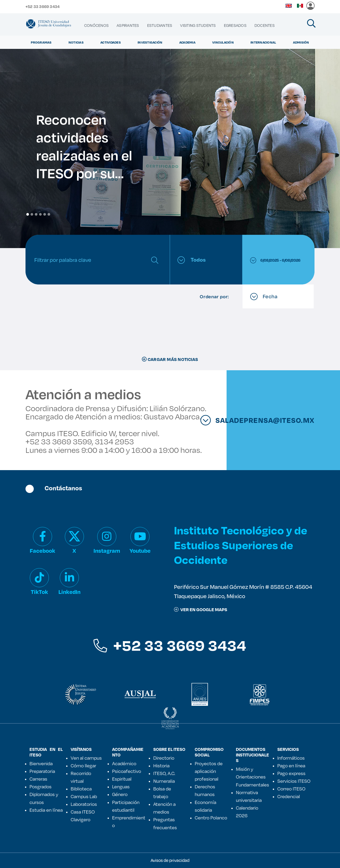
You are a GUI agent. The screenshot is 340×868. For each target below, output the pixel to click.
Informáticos (291, 758)
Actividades (111, 42)
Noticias (76, 42)
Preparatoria (42, 771)
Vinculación (223, 42)
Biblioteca (81, 789)
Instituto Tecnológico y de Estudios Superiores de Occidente (241, 545)
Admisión (301, 42)
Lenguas (121, 786)
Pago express (291, 773)
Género (120, 794)
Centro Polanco (211, 818)
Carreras (38, 779)
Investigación (150, 42)
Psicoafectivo (127, 771)
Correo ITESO (291, 789)
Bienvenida (41, 763)
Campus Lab (84, 796)
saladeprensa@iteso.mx (273, 420)
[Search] (90, 260)
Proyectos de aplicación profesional (209, 771)
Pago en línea (291, 765)
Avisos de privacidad (170, 860)
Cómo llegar (83, 765)
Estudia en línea (46, 810)
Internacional (263, 42)
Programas (41, 42)
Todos (192, 260)
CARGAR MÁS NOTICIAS (170, 359)
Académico (124, 763)
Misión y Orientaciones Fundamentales (252, 777)
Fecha (264, 297)
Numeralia (164, 781)
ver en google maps (201, 609)
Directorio (164, 758)
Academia (187, 42)
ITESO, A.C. (164, 773)
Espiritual (122, 779)
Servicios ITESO (294, 781)
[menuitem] (96, 25)
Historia (161, 765)
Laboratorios (84, 804)
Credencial (289, 796)
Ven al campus (86, 758)
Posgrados (41, 786)
